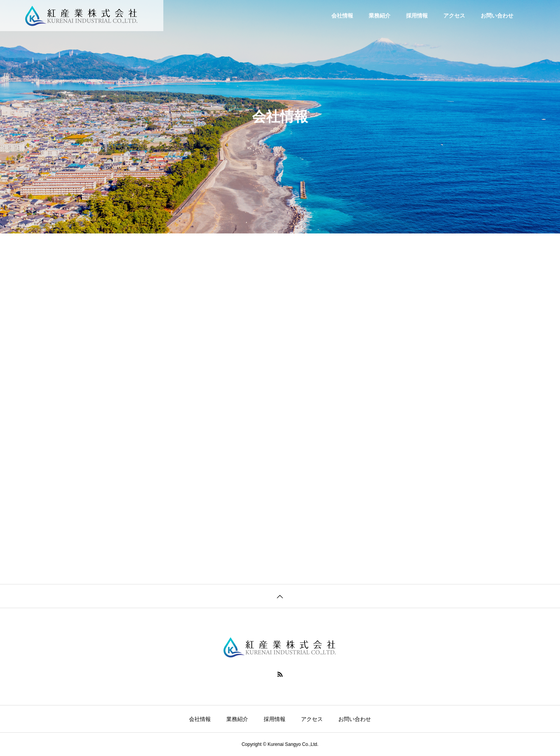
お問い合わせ (497, 16)
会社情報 (342, 16)
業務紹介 (380, 16)
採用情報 (417, 16)
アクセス (454, 16)
